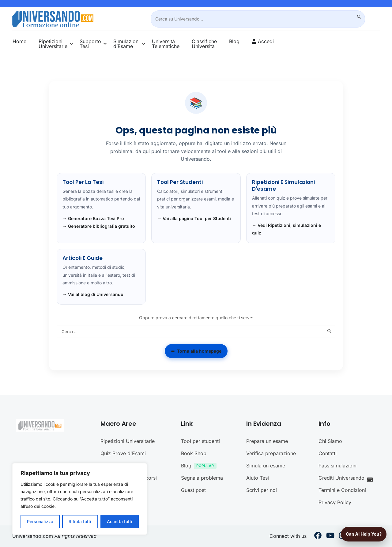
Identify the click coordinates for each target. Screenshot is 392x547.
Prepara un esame (267, 441)
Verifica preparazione (271, 453)
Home (19, 41)
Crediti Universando (347, 479)
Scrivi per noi (262, 490)
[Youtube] (330, 536)
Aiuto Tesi (258, 478)
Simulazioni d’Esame (126, 44)
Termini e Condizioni (342, 490)
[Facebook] (318, 536)
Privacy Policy (335, 502)
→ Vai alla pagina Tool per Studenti (194, 218)
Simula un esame (266, 466)
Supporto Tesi (90, 44)
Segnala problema (202, 478)
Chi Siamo (330, 441)
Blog (234, 41)
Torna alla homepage (196, 351)
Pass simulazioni (337, 466)
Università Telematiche (166, 44)
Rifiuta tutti (80, 521)
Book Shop (194, 453)
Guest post (193, 490)
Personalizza (40, 521)
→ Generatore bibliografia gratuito (99, 226)
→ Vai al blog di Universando (93, 294)
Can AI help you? (364, 534)
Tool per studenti (200, 441)
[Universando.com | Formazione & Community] (53, 18)
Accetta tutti (120, 521)
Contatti (328, 453)
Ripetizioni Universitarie (53, 44)
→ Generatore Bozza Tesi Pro (93, 218)
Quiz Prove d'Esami (123, 453)
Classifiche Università (204, 44)
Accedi (266, 41)
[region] (80, 499)
